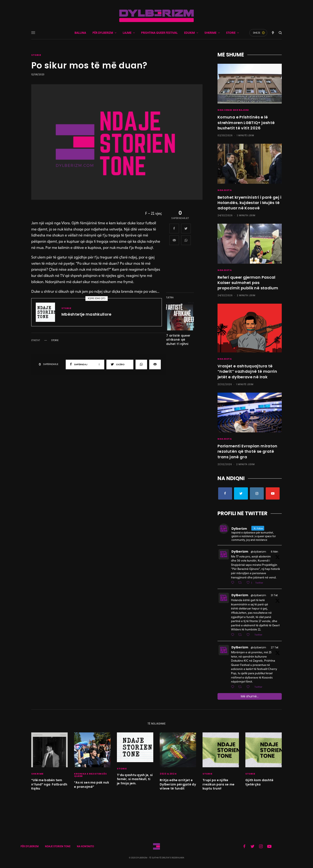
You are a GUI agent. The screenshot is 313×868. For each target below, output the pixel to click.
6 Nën (274, 552)
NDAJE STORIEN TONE (58, 846)
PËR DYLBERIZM (30, 846)
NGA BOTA (225, 190)
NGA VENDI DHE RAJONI (233, 110)
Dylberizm (240, 552)
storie (55, 340)
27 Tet (275, 647)
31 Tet (274, 595)
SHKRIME (37, 774)
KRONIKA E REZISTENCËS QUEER (90, 775)
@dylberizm (258, 552)
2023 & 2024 (168, 774)
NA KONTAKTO (85, 846)
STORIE (36, 55)
